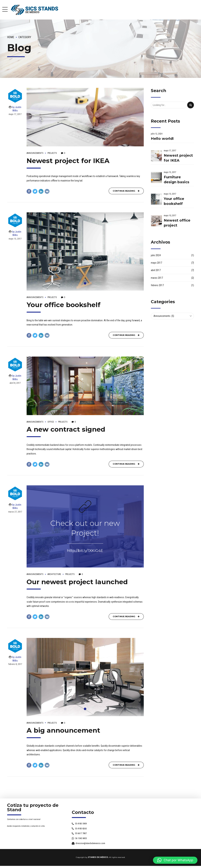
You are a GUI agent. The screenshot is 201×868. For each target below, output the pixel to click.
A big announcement (63, 730)
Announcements (35, 153)
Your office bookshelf (64, 305)
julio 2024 (156, 255)
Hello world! (162, 139)
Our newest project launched (77, 582)
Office (51, 422)
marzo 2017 (157, 278)
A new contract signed (66, 429)
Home (11, 37)
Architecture (54, 574)
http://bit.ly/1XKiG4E (85, 551)
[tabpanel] (85, 251)
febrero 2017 (157, 285)
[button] (175, 860)
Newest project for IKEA (68, 161)
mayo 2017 (156, 263)
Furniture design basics (177, 180)
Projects (52, 153)
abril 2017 (156, 270)
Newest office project (177, 223)
